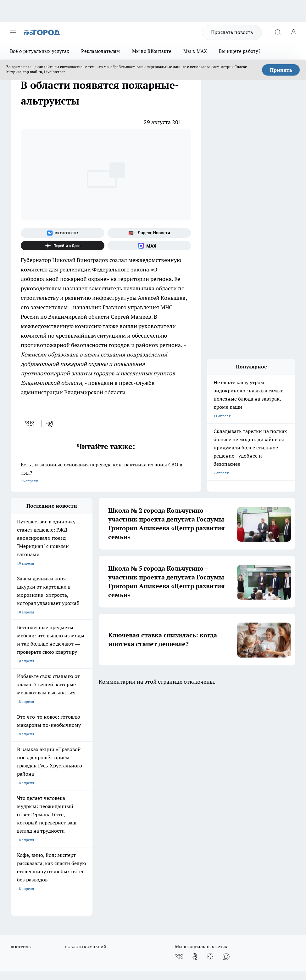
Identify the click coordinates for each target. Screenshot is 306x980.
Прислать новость (232, 32)
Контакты (132, 767)
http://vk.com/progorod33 (142, 913)
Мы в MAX (195, 51)
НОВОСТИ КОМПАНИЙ (86, 724)
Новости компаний (84, 775)
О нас (16, 759)
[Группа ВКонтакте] (63, 233)
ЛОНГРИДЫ (21, 724)
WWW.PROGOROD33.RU (64, 809)
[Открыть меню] (13, 32)
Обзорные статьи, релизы (90, 767)
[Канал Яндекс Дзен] (63, 246)
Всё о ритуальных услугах (40, 51)
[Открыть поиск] (278, 32)
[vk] (30, 424)
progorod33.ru (198, 898)
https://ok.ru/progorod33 (189, 913)
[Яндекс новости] (149, 233)
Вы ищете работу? (240, 51)
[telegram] (52, 424)
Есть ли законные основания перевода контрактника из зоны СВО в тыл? (106, 473)
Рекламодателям (100, 51)
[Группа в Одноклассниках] (195, 734)
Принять (281, 70)
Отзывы (18, 767)
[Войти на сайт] (293, 32)
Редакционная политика (145, 759)
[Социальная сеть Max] (149, 246)
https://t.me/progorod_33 (236, 913)
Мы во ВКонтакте (152, 51)
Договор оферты (25, 775)
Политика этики (81, 759)
